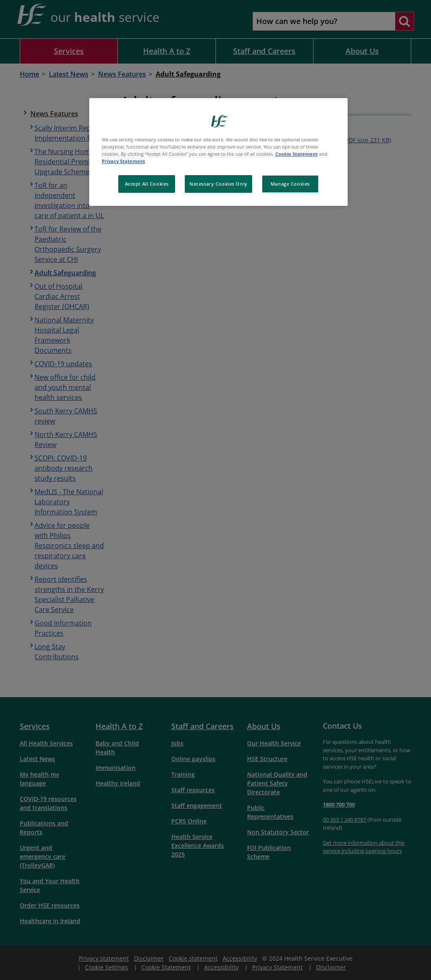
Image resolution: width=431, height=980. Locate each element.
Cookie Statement (297, 154)
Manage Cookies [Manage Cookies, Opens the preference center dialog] (290, 184)
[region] (218, 152)
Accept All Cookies (147, 184)
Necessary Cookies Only (218, 184)
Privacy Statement (124, 161)
